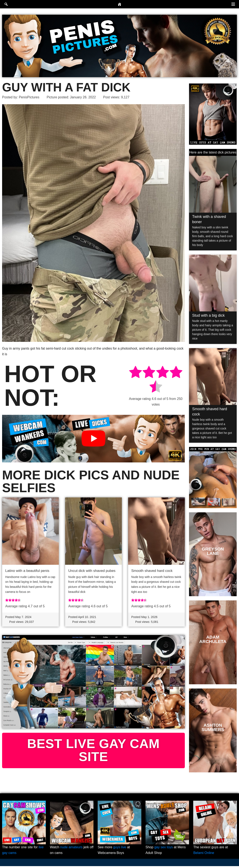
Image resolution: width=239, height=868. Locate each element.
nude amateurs (72, 849)
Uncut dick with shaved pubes (92, 571)
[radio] (135, 373)
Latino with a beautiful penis (27, 571)
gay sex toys (164, 849)
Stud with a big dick (208, 315)
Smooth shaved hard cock (152, 571)
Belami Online (204, 855)
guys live (120, 849)
